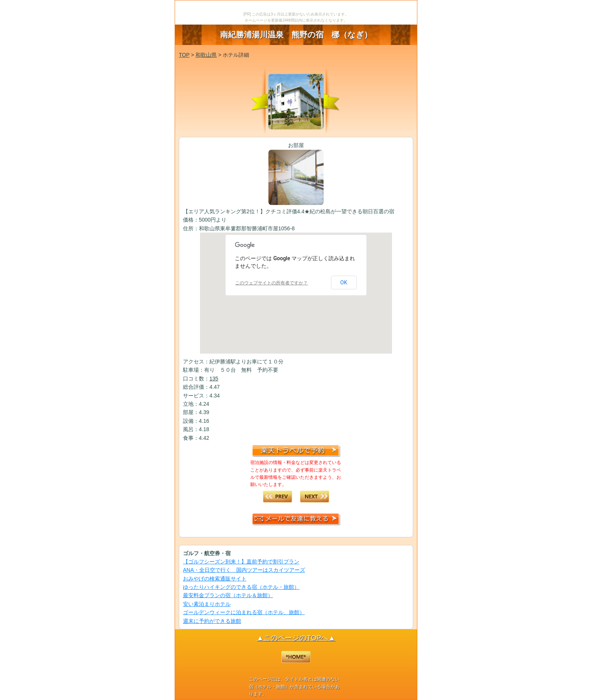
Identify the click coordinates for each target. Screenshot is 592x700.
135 (214, 379)
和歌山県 (206, 55)
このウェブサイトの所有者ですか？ (271, 283)
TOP (184, 55)
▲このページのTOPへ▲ (296, 638)
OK (344, 282)
